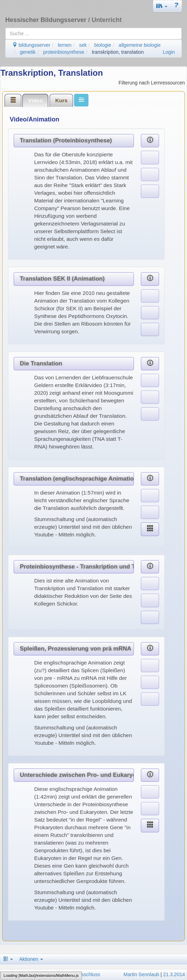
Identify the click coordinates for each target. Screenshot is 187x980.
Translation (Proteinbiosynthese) (66, 140)
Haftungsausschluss (78, 974)
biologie (103, 45)
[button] (162, 6)
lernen (65, 45)
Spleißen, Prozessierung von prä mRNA (76, 649)
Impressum (14, 974)
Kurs (61, 100)
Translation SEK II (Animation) (62, 279)
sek (83, 45)
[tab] (13, 100)
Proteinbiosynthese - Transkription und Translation (77, 567)
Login (169, 52)
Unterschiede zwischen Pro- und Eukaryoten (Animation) (77, 775)
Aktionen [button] (31, 959)
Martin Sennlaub (141, 974)
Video (35, 100)
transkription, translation (118, 52)
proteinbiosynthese (64, 52)
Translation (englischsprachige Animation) (77, 479)
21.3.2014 (174, 974)
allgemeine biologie (140, 45)
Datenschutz (41, 974)
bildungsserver (31, 45)
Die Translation (41, 363)
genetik (28, 52)
